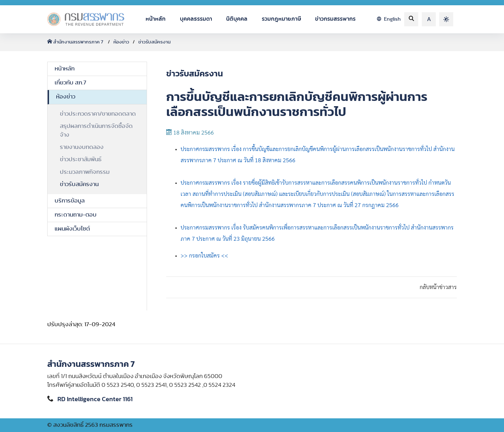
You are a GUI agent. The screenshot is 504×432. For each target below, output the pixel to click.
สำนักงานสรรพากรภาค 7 (76, 42)
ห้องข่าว (121, 42)
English (389, 19)
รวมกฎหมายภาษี (281, 19)
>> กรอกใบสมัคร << (204, 256)
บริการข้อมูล (70, 201)
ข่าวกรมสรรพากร (335, 19)
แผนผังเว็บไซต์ (72, 229)
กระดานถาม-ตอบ (76, 215)
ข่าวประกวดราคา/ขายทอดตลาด (98, 114)
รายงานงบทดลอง (82, 147)
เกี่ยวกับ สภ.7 (70, 83)
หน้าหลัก (156, 19)
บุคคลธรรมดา (196, 19)
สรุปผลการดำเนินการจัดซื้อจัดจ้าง (96, 131)
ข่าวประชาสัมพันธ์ (81, 159)
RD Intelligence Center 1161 (95, 399)
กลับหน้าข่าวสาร (438, 287)
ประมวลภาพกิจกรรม (85, 172)
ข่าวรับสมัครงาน (154, 42)
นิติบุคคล (237, 19)
